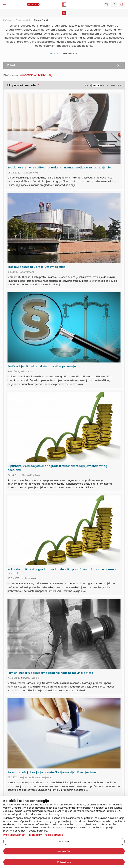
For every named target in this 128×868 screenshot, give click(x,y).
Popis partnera (54, 835)
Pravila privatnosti (15, 835)
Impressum (35, 835)
